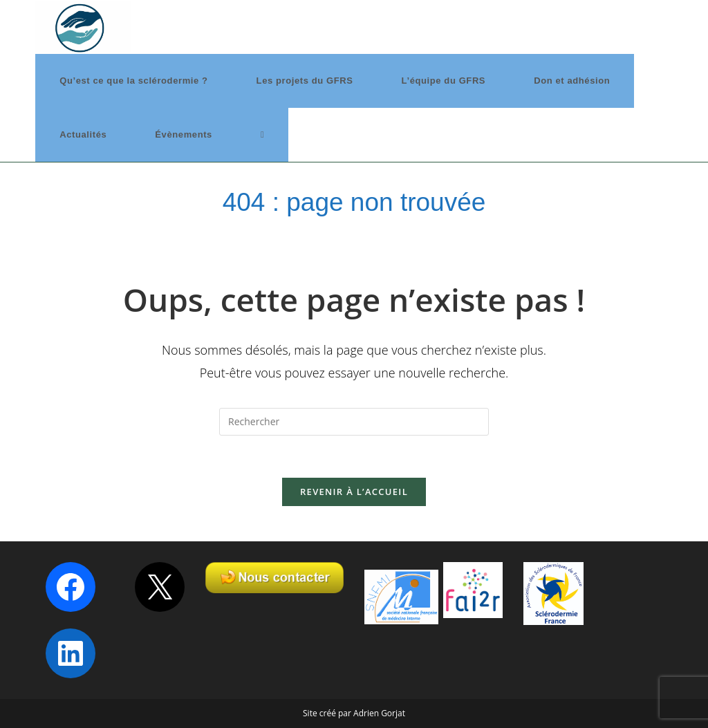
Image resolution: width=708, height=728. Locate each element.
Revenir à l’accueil (354, 492)
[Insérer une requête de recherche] (354, 422)
